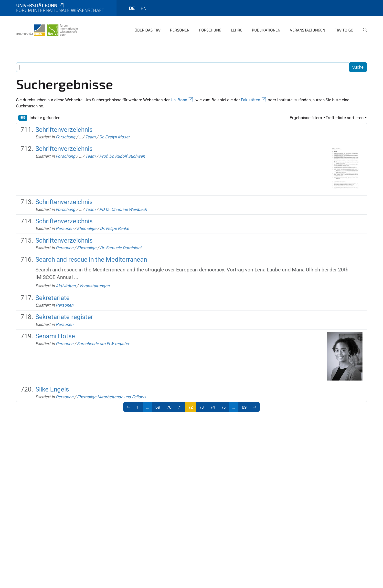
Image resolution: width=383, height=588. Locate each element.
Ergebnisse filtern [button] (306, 118)
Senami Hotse (55, 336)
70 (169, 407)
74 (213, 407)
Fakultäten (254, 100)
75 (223, 407)
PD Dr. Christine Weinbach (123, 209)
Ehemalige (87, 228)
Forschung (210, 30)
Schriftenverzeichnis (64, 130)
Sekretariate (53, 298)
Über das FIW (148, 30)
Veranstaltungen (308, 30)
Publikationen (266, 30)
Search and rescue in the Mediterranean (91, 259)
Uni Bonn (182, 100)
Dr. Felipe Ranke (114, 228)
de (132, 8)
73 (202, 407)
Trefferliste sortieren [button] (345, 118)
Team (90, 137)
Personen (180, 30)
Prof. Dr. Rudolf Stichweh (122, 156)
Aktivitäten (66, 286)
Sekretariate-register (64, 317)
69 (158, 407)
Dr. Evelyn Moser (114, 137)
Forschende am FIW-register (103, 344)
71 (180, 407)
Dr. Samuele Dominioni (121, 248)
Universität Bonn (40, 5)
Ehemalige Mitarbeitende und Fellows (112, 397)
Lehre (237, 30)
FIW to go (344, 30)
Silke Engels (52, 389)
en (144, 8)
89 (244, 407)
